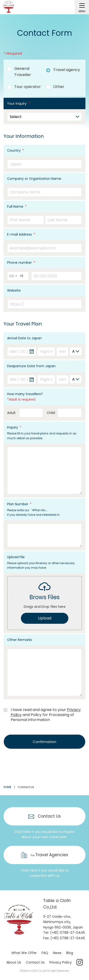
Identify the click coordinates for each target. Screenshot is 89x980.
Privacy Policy (61, 962)
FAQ (45, 953)
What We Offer (24, 953)
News (57, 953)
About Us (14, 962)
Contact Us (35, 962)
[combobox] (13, 276)
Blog (70, 953)
